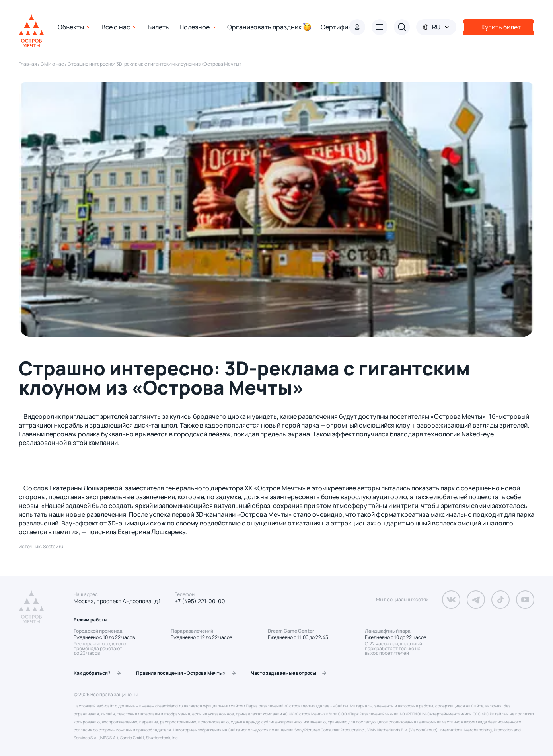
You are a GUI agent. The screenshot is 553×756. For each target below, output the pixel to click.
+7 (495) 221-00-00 (200, 601)
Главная (28, 64)
